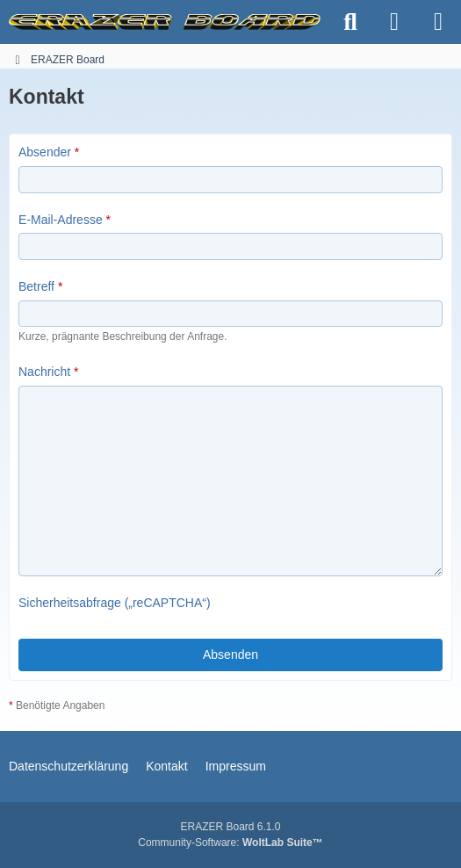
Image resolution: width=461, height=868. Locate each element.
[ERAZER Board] (165, 22)
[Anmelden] (394, 22)
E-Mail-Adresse (61, 219)
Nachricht (44, 372)
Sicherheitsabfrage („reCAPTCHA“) (115, 603)
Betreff (36, 286)
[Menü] (438, 22)
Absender (45, 152)
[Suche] (350, 22)
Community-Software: (230, 843)
